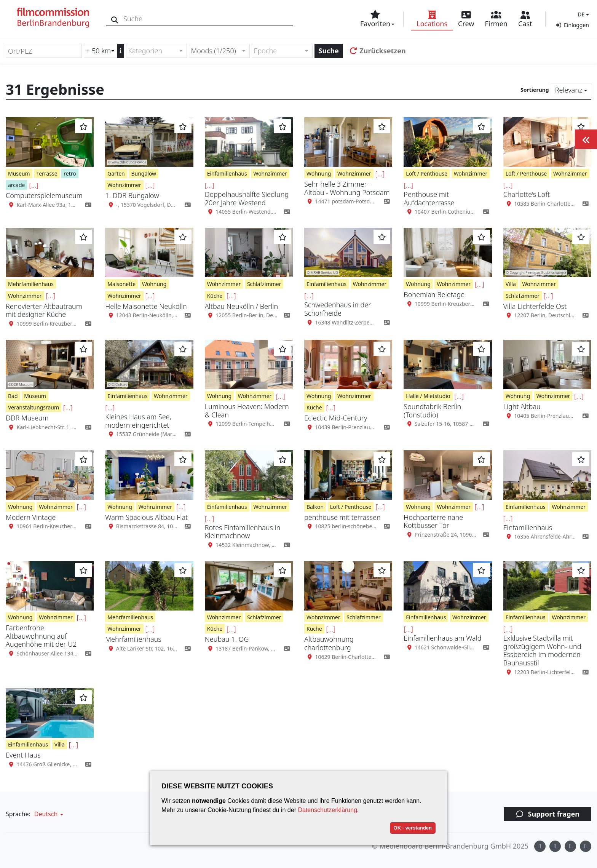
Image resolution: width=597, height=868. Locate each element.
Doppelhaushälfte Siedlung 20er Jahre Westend (247, 198)
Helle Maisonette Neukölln (146, 306)
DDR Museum (27, 418)
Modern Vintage (31, 517)
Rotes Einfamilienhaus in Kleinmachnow (243, 532)
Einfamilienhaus (227, 173)
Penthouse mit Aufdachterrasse (429, 198)
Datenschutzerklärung (327, 810)
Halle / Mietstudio (428, 396)
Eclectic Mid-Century (336, 418)
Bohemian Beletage (434, 294)
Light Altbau (522, 406)
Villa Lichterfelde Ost (535, 306)
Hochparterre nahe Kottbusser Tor (433, 521)
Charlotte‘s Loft (527, 194)
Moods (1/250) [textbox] (214, 51)
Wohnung (319, 173)
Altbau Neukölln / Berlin (241, 306)
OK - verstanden (413, 828)
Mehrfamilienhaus (31, 284)
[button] (582, 14)
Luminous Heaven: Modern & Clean (247, 411)
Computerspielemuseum (44, 195)
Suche (329, 51)
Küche (215, 296)
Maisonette (121, 284)
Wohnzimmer (124, 185)
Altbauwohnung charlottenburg (329, 643)
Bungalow (144, 173)
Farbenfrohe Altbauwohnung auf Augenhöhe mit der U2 (41, 636)
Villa (511, 284)
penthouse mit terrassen (342, 517)
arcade (16, 185)
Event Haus (23, 755)
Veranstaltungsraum (34, 407)
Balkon (315, 507)
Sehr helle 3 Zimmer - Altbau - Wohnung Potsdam (347, 188)
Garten (116, 173)
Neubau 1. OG (227, 639)
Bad (13, 396)
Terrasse (47, 173)
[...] (34, 185)
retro (70, 173)
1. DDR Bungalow (132, 195)
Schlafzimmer (264, 284)
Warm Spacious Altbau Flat (146, 517)
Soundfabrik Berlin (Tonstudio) (432, 411)
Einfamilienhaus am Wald (442, 638)
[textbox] (153, 51)
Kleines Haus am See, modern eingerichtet (138, 421)
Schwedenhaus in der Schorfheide (338, 309)
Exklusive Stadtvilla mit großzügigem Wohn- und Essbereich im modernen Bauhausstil (542, 650)
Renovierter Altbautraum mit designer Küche (44, 310)
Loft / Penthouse (427, 173)
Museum (19, 173)
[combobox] (156, 51)
